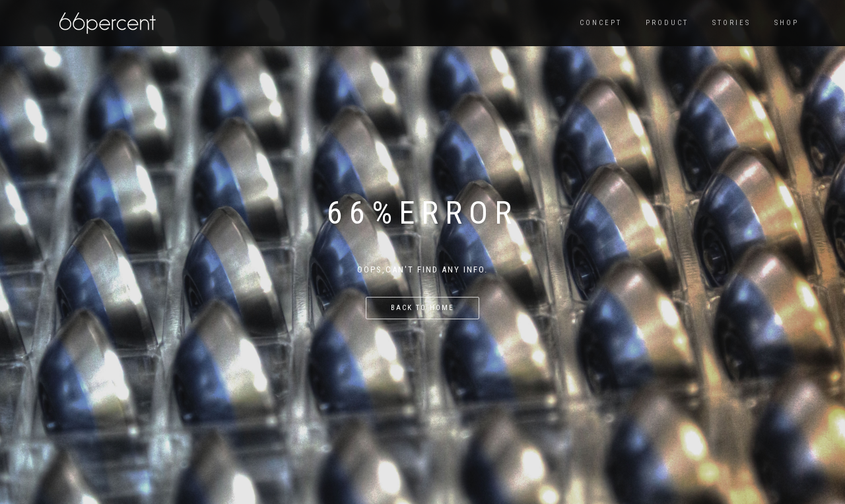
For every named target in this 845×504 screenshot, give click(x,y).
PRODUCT (667, 23)
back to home (422, 308)
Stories (731, 23)
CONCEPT (601, 23)
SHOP (787, 23)
